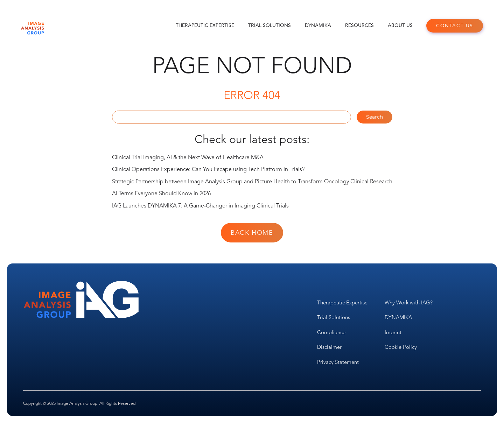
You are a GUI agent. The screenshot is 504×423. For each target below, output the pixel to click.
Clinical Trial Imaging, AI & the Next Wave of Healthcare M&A (188, 157)
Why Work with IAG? (409, 303)
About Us (400, 25)
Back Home (252, 233)
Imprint (393, 332)
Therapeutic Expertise (205, 25)
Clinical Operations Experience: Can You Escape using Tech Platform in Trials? (208, 169)
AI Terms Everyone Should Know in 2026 (161, 193)
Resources (359, 25)
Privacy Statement (338, 362)
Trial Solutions (269, 25)
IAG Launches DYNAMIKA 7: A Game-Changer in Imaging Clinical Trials (200, 206)
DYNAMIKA (318, 25)
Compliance (331, 332)
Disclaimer (329, 347)
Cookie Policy (401, 347)
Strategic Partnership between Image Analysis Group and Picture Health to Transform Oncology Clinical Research (252, 182)
